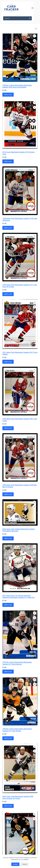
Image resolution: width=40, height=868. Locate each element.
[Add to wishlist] (35, 36)
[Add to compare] (35, 41)
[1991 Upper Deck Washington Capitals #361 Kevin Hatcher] (20, 324)
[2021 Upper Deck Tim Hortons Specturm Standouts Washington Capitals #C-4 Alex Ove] (20, 568)
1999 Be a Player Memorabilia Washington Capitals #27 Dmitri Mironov (17, 663)
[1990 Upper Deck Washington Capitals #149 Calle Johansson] (20, 191)
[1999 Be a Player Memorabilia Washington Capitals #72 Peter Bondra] (20, 701)
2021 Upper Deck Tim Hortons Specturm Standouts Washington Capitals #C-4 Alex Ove (19, 597)
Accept (15, 864)
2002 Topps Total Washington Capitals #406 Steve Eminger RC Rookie (18, 797)
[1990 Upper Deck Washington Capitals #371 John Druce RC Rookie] (20, 257)
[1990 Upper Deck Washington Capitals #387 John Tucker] (20, 391)
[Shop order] (36, 29)
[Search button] (30, 18)
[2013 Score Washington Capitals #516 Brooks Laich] (20, 124)
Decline (25, 864)
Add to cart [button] (8, 95)
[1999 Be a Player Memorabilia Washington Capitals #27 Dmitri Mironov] (20, 634)
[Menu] (32, 8)
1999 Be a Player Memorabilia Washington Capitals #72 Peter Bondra (17, 730)
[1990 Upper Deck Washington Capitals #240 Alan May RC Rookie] (20, 457)
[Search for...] (15, 18)
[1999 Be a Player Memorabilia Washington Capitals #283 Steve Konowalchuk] (20, 57)
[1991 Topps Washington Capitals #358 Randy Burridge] (20, 835)
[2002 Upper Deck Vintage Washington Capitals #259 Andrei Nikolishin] (20, 512)
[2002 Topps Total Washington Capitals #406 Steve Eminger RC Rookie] (20, 768)
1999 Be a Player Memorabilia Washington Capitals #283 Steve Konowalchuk (17, 86)
